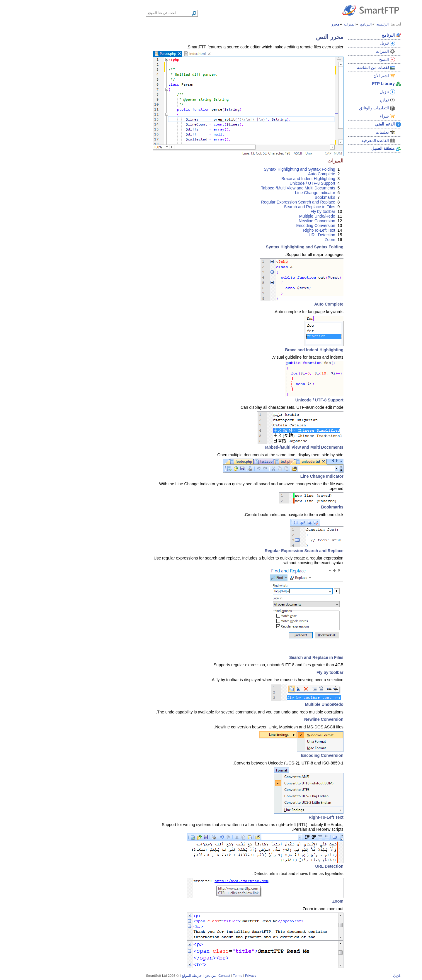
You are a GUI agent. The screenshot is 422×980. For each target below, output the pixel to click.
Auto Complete (259, 174)
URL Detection (260, 235)
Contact (162, 975)
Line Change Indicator (253, 193)
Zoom (268, 240)
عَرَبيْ (335, 975)
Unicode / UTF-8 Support (250, 183)
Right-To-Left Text (257, 230)
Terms (175, 975)
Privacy (188, 975)
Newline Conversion (255, 221)
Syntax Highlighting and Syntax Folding (237, 169)
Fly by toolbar (261, 211)
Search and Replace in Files (247, 207)
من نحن (148, 975)
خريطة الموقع (129, 975)
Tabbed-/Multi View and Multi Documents (235, 188)
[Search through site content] (107, 13)
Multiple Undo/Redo (255, 216)
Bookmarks (263, 197)
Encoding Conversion (253, 225)
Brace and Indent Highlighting (246, 179)
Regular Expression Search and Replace (236, 202)
